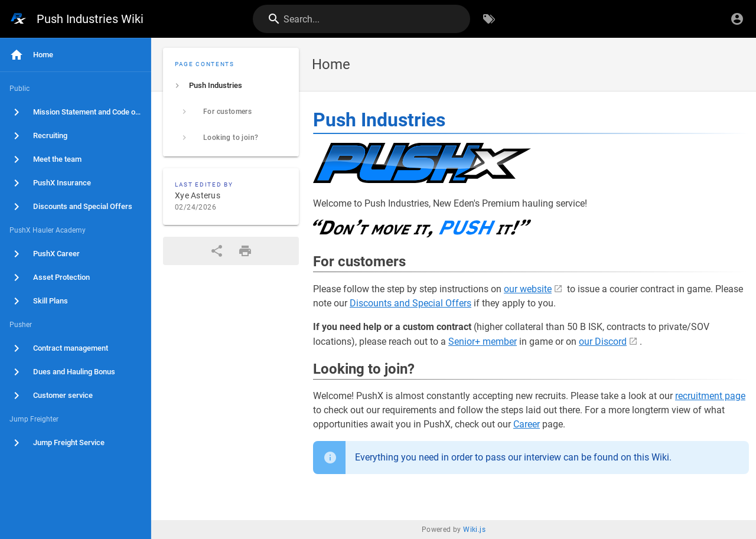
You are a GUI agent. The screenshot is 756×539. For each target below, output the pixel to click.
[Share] (217, 251)
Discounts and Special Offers (410, 303)
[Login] (737, 19)
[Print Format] (245, 251)
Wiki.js (474, 530)
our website (528, 289)
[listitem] (231, 86)
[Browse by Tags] (489, 19)
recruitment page (710, 396)
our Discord (603, 342)
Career (527, 424)
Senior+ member (483, 342)
